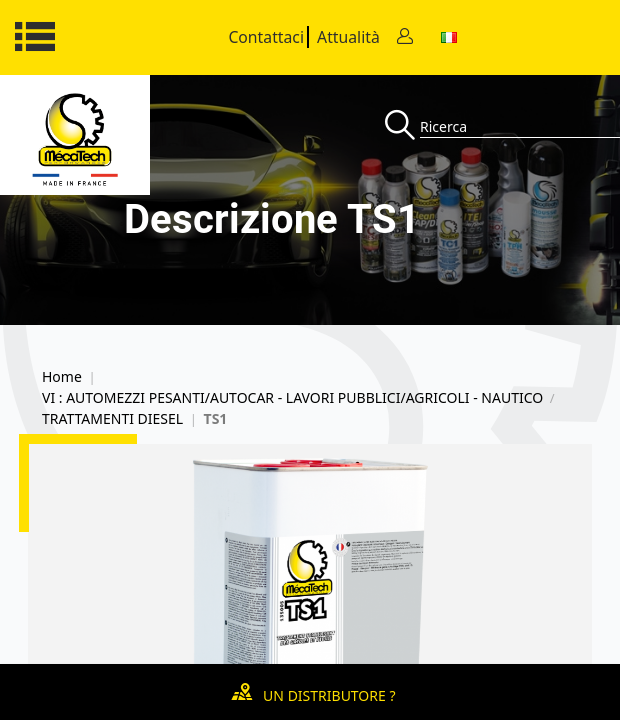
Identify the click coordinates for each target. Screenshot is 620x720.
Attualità (348, 37)
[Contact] (405, 37)
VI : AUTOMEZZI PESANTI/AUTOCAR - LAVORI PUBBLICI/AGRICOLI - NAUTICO (292, 398)
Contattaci (266, 37)
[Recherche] (402, 126)
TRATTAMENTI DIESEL (112, 419)
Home (62, 377)
